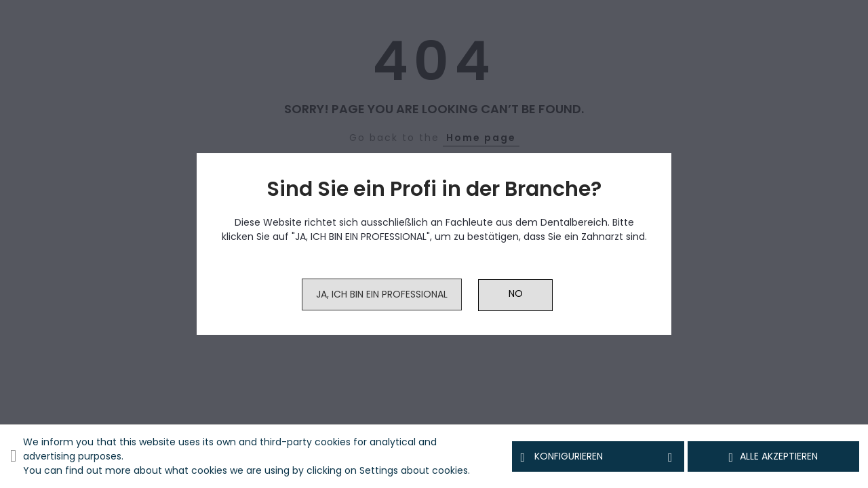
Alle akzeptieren (774, 457)
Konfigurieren (598, 457)
